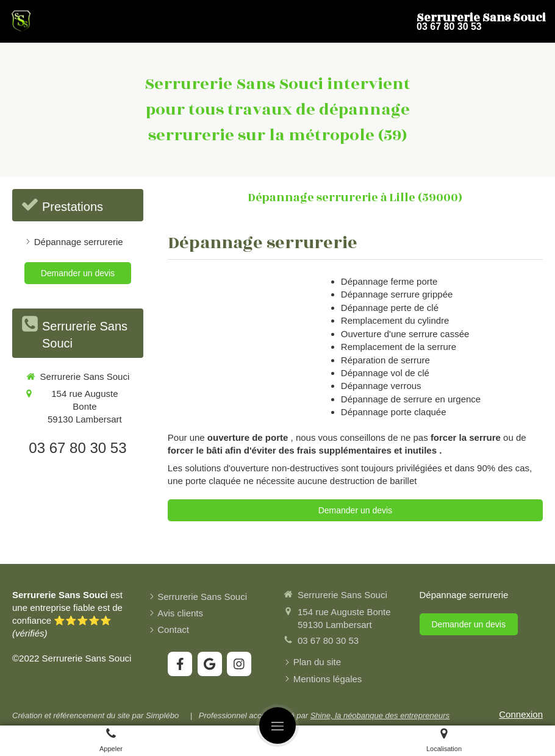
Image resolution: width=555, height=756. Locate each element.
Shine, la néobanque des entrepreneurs (380, 715)
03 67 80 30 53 (77, 448)
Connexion (521, 714)
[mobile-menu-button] (277, 726)
